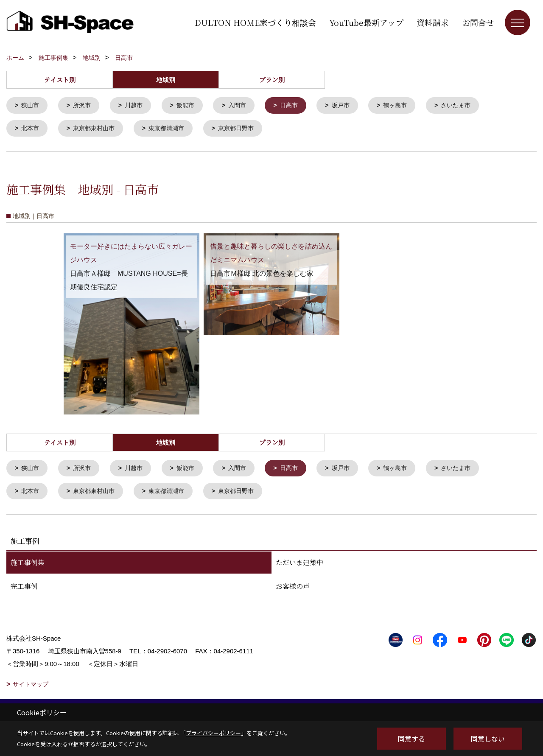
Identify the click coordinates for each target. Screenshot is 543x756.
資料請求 (433, 22)
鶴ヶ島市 (409, 106)
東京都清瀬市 (173, 130)
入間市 (245, 106)
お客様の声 (293, 589)
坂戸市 (352, 106)
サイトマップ (31, 688)
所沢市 (85, 106)
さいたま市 (472, 106)
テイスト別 (60, 80)
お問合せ (478, 22)
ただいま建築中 (299, 566)
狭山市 (32, 106)
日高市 (298, 106)
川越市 (138, 106)
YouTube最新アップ (366, 22)
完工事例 (24, 589)
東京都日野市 (246, 130)
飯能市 (192, 106)
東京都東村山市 (97, 130)
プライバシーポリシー (213, 733)
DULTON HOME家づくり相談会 (255, 22)
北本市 (32, 130)
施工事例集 (28, 566)
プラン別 (272, 80)
